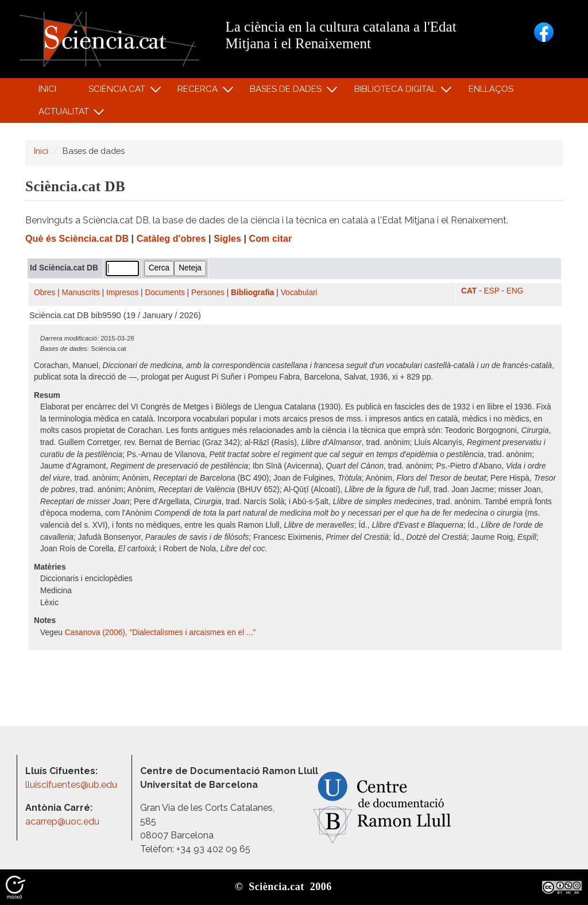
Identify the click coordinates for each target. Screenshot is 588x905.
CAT (469, 291)
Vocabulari (299, 293)
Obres (45, 293)
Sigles (227, 239)
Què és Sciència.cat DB (77, 239)
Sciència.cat (118, 92)
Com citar (271, 239)
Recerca (200, 92)
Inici (47, 89)
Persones (208, 293)
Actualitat (65, 114)
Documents (165, 293)
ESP (491, 291)
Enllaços (491, 89)
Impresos (122, 293)
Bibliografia (252, 293)
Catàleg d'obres (171, 239)
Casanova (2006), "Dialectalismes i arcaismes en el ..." (160, 633)
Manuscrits (81, 293)
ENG (515, 291)
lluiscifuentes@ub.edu (72, 785)
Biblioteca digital (397, 92)
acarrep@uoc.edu (62, 821)
